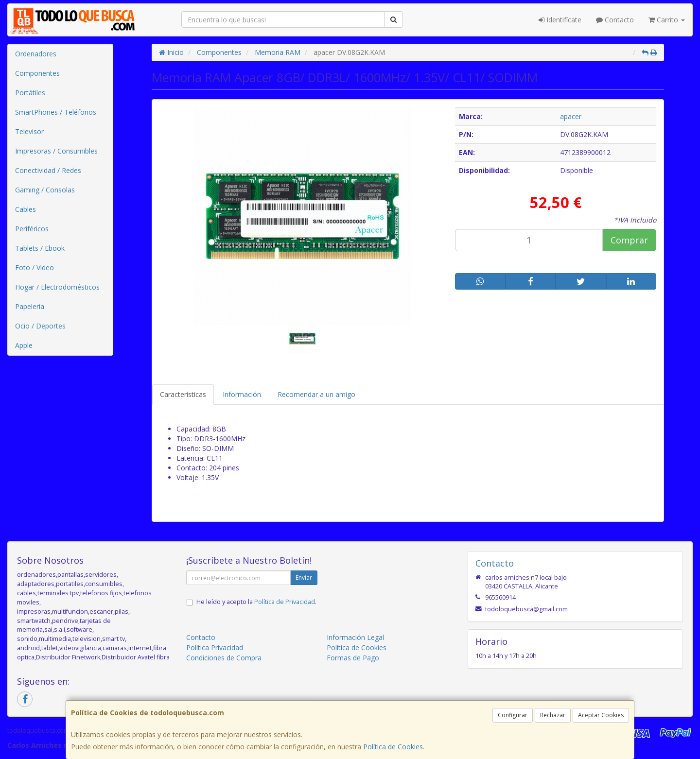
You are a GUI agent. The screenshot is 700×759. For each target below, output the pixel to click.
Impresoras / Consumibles (56, 151)
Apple (24, 345)
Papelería (30, 306)
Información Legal (355, 637)
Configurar (513, 715)
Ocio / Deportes (40, 326)
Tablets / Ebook (40, 248)
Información (242, 394)
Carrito (667, 20)
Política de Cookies (393, 747)
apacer (571, 116)
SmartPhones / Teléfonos (56, 112)
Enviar (304, 578)
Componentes (37, 73)
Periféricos (32, 229)
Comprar (629, 240)
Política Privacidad (215, 647)
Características (183, 394)
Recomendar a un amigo (316, 394)
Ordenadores (36, 54)
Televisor (29, 131)
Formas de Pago (353, 658)
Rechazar (553, 715)
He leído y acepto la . (256, 602)
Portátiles (30, 93)
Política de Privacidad (285, 602)
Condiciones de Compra (224, 658)
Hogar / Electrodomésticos (57, 287)
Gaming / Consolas (45, 190)
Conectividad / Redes (48, 170)
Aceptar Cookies (601, 715)
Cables (26, 209)
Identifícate (560, 20)
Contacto (615, 20)
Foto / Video (35, 267)
